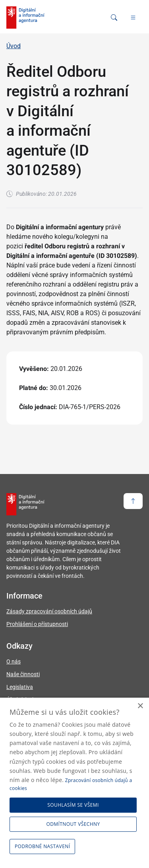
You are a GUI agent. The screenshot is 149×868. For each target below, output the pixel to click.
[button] (44, 847)
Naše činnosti (23, 674)
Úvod (14, 46)
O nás (14, 661)
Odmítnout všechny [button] (73, 824)
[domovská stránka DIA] (25, 18)
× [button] (140, 706)
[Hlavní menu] (133, 18)
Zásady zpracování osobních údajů (49, 611)
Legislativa (20, 687)
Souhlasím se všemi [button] (73, 805)
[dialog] (74, 783)
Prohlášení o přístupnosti (37, 624)
